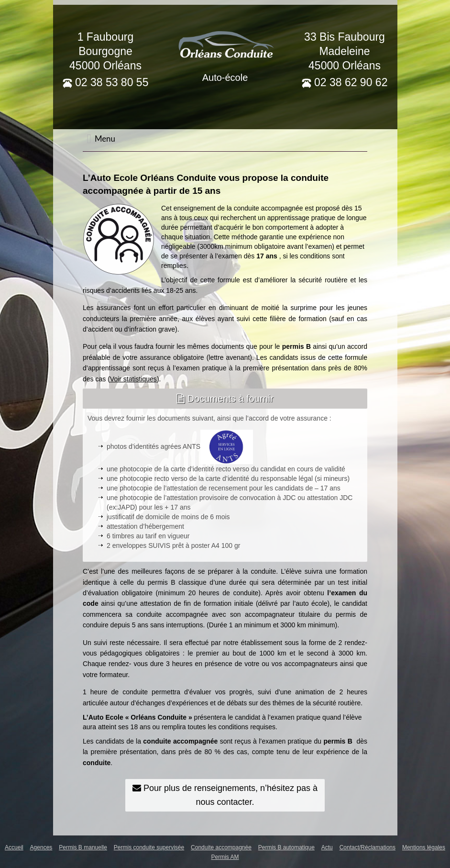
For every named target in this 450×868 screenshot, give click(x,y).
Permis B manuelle (83, 847)
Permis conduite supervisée (149, 847)
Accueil (14, 847)
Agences (41, 847)
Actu (327, 847)
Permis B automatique (286, 847)
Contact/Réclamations (368, 847)
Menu (101, 139)
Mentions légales (424, 847)
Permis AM (225, 857)
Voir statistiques (133, 379)
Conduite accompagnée (221, 847)
